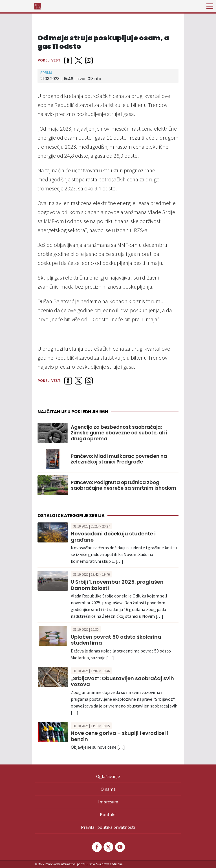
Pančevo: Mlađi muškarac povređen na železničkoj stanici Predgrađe (119, 459)
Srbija (46, 73)
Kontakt (108, 814)
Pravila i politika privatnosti (108, 827)
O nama (108, 789)
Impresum (108, 802)
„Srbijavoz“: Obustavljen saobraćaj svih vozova (122, 681)
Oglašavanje (108, 776)
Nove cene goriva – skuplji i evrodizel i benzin (120, 736)
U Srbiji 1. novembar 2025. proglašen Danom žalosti (117, 585)
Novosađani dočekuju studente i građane (113, 537)
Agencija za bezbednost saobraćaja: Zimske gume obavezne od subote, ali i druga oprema (119, 433)
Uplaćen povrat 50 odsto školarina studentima (116, 640)
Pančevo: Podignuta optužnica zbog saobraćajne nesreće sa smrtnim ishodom (124, 485)
